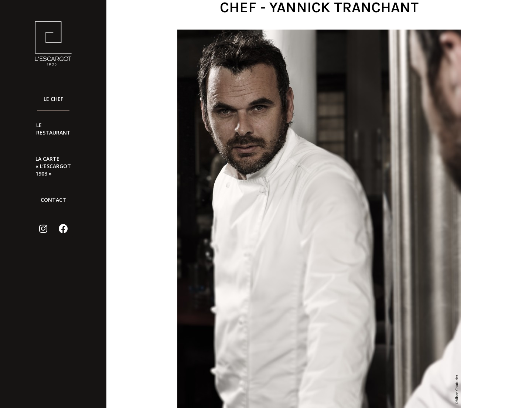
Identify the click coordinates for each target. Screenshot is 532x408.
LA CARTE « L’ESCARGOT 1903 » (53, 166)
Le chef (53, 99)
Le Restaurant (53, 129)
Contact (53, 200)
